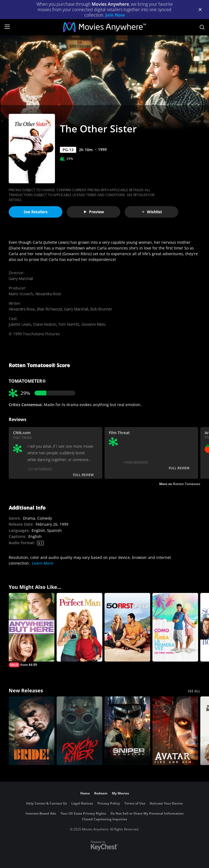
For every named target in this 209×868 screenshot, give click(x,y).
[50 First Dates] (127, 627)
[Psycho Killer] (79, 731)
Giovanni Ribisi (93, 324)
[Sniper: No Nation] (127, 731)
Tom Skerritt (69, 324)
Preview (94, 212)
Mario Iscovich (21, 294)
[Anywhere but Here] (32, 630)
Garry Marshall (21, 278)
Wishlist (152, 212)
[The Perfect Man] (79, 627)
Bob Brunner (101, 309)
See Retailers (36, 212)
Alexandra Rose (48, 294)
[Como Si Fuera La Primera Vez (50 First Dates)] (175, 627)
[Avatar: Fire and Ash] (175, 731)
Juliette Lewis (20, 324)
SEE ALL (194, 691)
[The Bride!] (32, 731)
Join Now (115, 15)
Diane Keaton (45, 324)
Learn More (43, 563)
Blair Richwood (49, 309)
